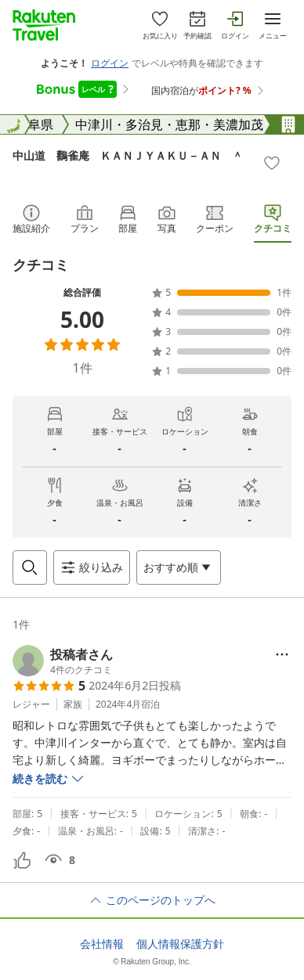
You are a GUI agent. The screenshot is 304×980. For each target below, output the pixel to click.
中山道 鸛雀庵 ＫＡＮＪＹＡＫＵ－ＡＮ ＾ (128, 155)
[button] (63, 661)
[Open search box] (30, 567)
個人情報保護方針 (180, 944)
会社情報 (102, 944)
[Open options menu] (179, 567)
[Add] (272, 163)
